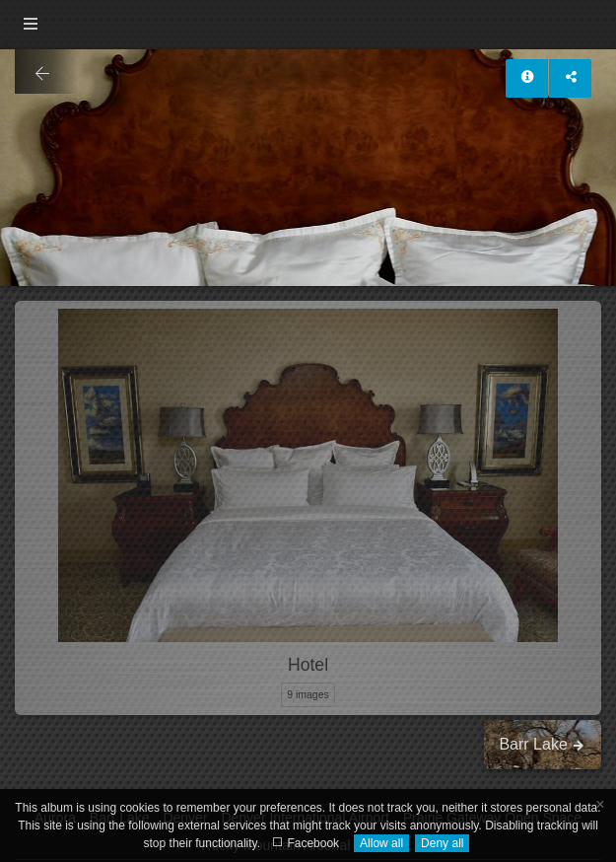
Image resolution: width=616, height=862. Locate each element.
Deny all (442, 843)
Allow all (381, 843)
